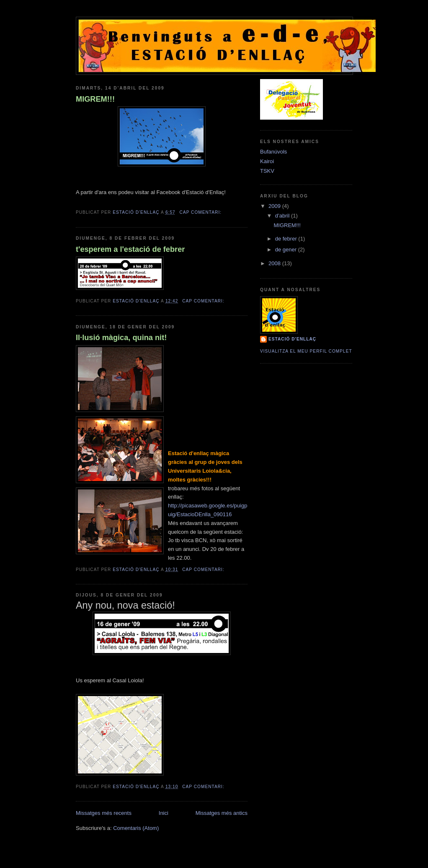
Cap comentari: (201, 212)
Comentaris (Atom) (136, 828)
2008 (275, 263)
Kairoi (267, 161)
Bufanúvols (273, 152)
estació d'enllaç (292, 339)
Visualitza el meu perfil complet (306, 351)
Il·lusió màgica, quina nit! (121, 338)
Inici (164, 813)
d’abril (283, 216)
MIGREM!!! (95, 99)
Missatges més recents (104, 813)
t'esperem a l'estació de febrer (130, 249)
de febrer (287, 239)
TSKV (267, 171)
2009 (275, 206)
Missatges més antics (222, 813)
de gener (287, 250)
